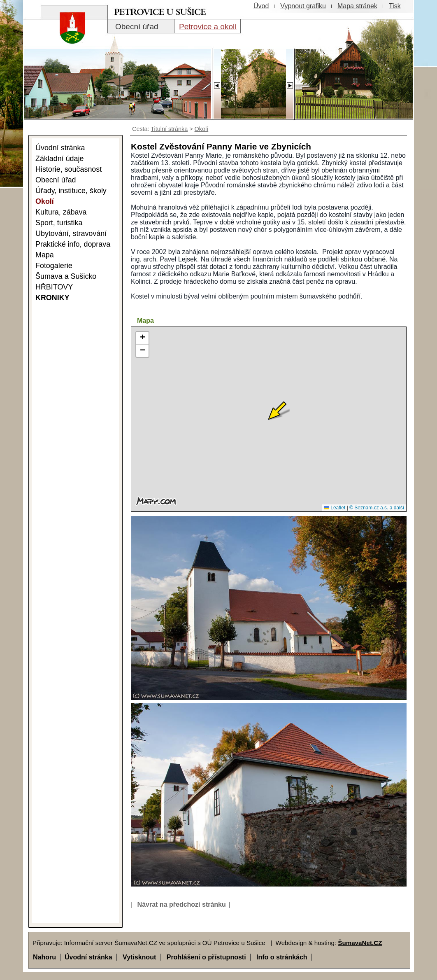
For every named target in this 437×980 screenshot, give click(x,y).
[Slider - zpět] (217, 83)
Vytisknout (139, 957)
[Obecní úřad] (141, 26)
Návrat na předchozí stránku (182, 904)
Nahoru (44, 957)
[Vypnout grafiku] (303, 6)
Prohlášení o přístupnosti (206, 957)
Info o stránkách (282, 957)
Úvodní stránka (88, 957)
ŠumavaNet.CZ (360, 943)
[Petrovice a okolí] (207, 26)
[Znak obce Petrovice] (68, 39)
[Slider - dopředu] (290, 83)
